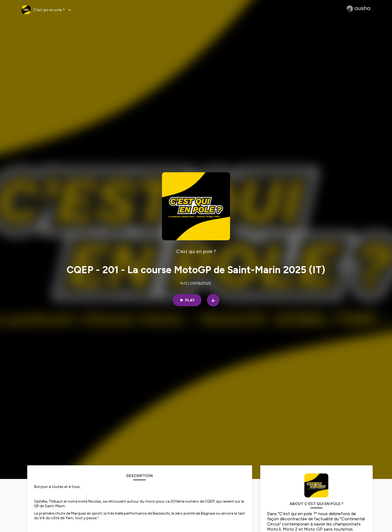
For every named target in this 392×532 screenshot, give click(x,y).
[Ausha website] (358, 9)
